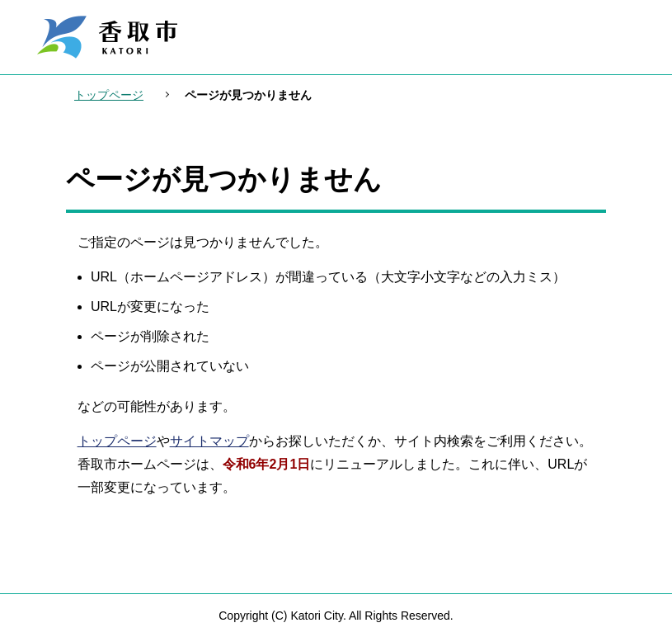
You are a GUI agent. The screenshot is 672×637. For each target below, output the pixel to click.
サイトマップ (209, 441)
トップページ (109, 95)
